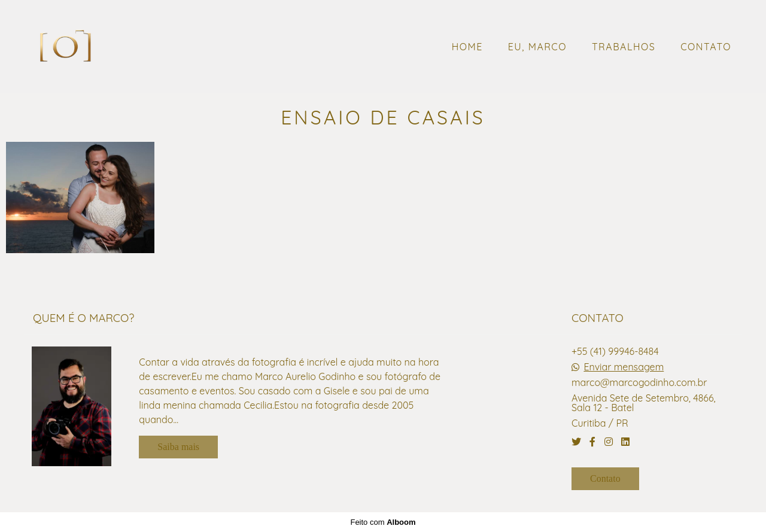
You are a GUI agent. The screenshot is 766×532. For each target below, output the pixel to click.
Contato (605, 478)
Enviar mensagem (624, 367)
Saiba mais (178, 447)
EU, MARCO (537, 47)
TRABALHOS (624, 47)
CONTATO (706, 47)
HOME (467, 47)
